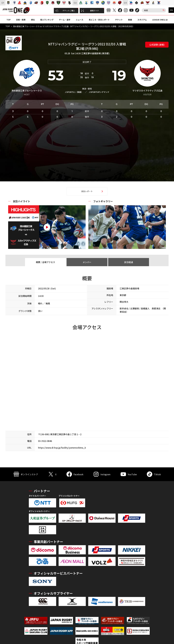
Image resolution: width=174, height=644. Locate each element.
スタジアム (142, 20)
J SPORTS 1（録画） (74, 92)
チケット (119, 20)
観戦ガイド (90, 11)
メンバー (87, 262)
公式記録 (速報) (157, 45)
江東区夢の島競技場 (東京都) (95, 53)
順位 (33, 20)
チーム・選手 (65, 20)
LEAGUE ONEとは (160, 20)
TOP (9, 20)
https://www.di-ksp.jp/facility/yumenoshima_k (62, 448)
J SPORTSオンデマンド (99, 92)
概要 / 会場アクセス (45, 262)
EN (171, 10)
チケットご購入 (65, 11)
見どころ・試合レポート (99, 20)
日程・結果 (21, 20)
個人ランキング (47, 20)
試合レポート (87, 191)
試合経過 (129, 262)
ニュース (80, 20)
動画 (130, 20)
